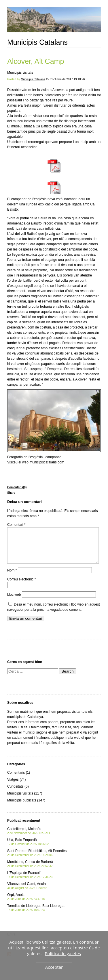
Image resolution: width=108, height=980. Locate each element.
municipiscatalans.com (47, 462)
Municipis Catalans (37, 42)
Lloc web (14, 602)
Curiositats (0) (18, 793)
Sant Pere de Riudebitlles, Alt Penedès (37, 860)
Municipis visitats (20, 73)
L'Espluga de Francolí (30, 882)
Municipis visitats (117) (25, 800)
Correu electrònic (21, 586)
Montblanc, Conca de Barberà (30, 871)
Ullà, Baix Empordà (28, 849)
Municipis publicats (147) (26, 807)
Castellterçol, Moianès (29, 838)
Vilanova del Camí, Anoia (27, 893)
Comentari (16, 525)
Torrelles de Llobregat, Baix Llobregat (36, 915)
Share (11, 493)
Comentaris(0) (17, 487)
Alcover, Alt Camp (36, 61)
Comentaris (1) (19, 779)
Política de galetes (63, 953)
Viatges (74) (16, 786)
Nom (12, 577)
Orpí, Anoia (26, 904)
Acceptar (54, 967)
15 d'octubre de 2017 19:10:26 (65, 79)
